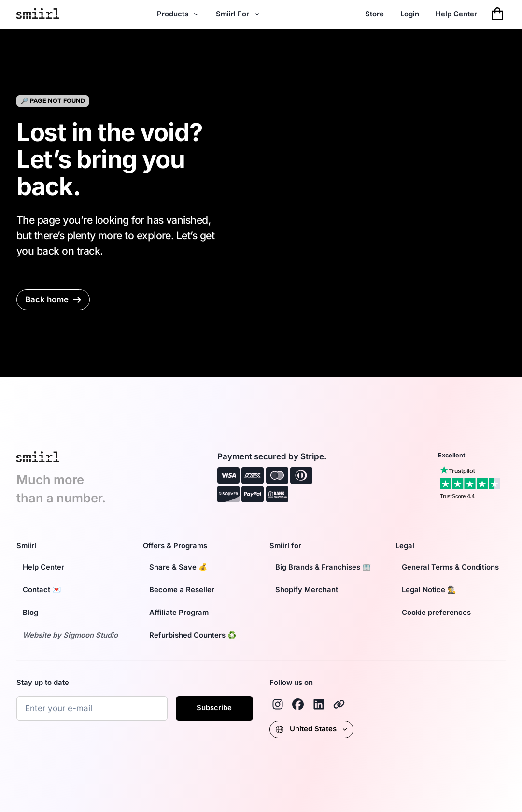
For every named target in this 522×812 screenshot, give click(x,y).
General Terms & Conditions (450, 567)
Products (178, 14)
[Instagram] (278, 704)
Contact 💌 (42, 590)
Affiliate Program (179, 613)
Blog (30, 613)
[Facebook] (298, 704)
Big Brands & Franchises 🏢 (323, 567)
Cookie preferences (436, 613)
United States (311, 729)
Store (374, 14)
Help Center (456, 14)
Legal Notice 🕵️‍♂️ (429, 590)
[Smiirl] (339, 704)
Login (410, 14)
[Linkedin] (319, 704)
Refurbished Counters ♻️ (193, 635)
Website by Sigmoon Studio (70, 635)
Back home (53, 299)
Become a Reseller (182, 590)
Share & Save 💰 (178, 567)
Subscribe (214, 708)
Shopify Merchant (307, 590)
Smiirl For (238, 14)
